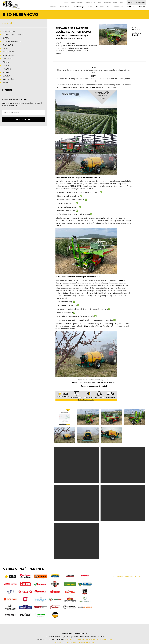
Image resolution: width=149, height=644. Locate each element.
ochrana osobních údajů (66, 642)
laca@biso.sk (70, 639)
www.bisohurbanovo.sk (88, 639)
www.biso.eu (106, 639)
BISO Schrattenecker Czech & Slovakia (126, 577)
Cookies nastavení (86, 642)
